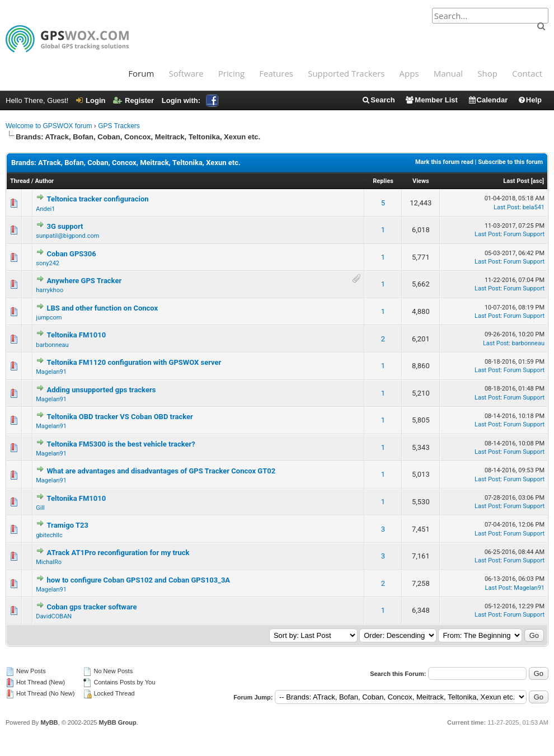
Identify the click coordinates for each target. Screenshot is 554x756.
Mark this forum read (444, 162)
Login (91, 100)
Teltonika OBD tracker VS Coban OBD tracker (119, 417)
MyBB (49, 722)
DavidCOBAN (54, 616)
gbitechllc (49, 535)
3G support (65, 226)
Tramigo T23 (67, 525)
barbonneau (52, 345)
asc (537, 181)
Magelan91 (51, 372)
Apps (409, 73)
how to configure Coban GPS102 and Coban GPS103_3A (138, 580)
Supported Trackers (346, 73)
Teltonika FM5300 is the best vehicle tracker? (121, 444)
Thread (20, 181)
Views (421, 181)
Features (276, 73)
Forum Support (524, 234)
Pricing (231, 73)
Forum (141, 73)
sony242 (48, 263)
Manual (448, 73)
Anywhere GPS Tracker (84, 281)
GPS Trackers (119, 126)
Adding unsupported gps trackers (101, 390)
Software (186, 73)
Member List (431, 100)
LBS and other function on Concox (102, 308)
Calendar (488, 100)
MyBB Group (117, 722)
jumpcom (49, 318)
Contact (527, 73)
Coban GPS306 (71, 254)
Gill (40, 508)
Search (378, 100)
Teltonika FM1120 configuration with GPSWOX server (134, 362)
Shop (487, 73)
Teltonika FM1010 (76, 335)
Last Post (516, 181)
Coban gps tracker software (91, 607)
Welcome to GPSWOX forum (49, 126)
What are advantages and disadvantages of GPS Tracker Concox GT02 (161, 471)
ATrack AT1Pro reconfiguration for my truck (118, 553)
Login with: (190, 100)
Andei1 (45, 209)
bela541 (534, 207)
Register (133, 100)
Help (530, 100)
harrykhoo (50, 290)
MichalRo (49, 562)
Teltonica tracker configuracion (97, 199)
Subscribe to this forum (510, 162)
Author (45, 181)
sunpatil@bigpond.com (67, 236)
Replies (383, 181)
